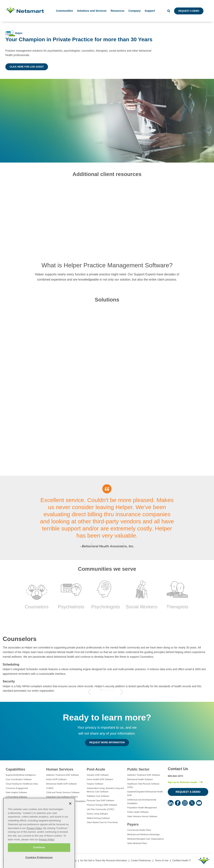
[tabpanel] (107, 518)
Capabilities (16, 769)
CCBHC (50, 788)
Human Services (60, 769)
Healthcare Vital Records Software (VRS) (143, 786)
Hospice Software (95, 784)
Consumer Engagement (17, 788)
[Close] (70, 817)
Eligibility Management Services (21, 806)
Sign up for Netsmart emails (183, 782)
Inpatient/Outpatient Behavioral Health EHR (145, 793)
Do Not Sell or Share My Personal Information (104, 861)
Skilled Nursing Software (98, 818)
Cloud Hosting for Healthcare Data (22, 784)
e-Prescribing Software (16, 797)
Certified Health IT (181, 861)
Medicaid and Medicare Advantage (143, 834)
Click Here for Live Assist (27, 67)
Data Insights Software (16, 792)
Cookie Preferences (141, 861)
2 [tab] (107, 545)
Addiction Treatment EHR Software (63, 775)
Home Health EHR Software (100, 779)
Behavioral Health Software (140, 779)
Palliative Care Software (98, 796)
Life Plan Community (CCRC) (101, 809)
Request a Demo (189, 11)
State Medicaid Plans (137, 843)
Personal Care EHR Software (100, 800)
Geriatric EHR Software (98, 775)
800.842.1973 (175, 776)
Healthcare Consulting (16, 810)
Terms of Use (162, 861)
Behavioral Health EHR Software (62, 784)
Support (150, 11)
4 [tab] (110, 690)
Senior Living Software (97, 814)
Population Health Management (142, 808)
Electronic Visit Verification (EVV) (21, 801)
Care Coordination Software (19, 779)
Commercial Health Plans (139, 830)
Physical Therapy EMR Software (102, 805)
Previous (91, 545)
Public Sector (138, 769)
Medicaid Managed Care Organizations (146, 839)
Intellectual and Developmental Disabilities (66, 801)
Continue (39, 860)
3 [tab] (110, 545)
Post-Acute (96, 769)
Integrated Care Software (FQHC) (62, 797)
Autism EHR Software (56, 779)
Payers (133, 824)
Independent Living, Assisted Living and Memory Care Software (105, 790)
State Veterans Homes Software (142, 816)
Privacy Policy (34, 841)
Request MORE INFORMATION (107, 742)
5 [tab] (113, 690)
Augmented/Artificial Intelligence (21, 775)
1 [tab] (104, 545)
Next (124, 545)
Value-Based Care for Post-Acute (102, 822)
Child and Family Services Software (63, 792)
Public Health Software (138, 812)
